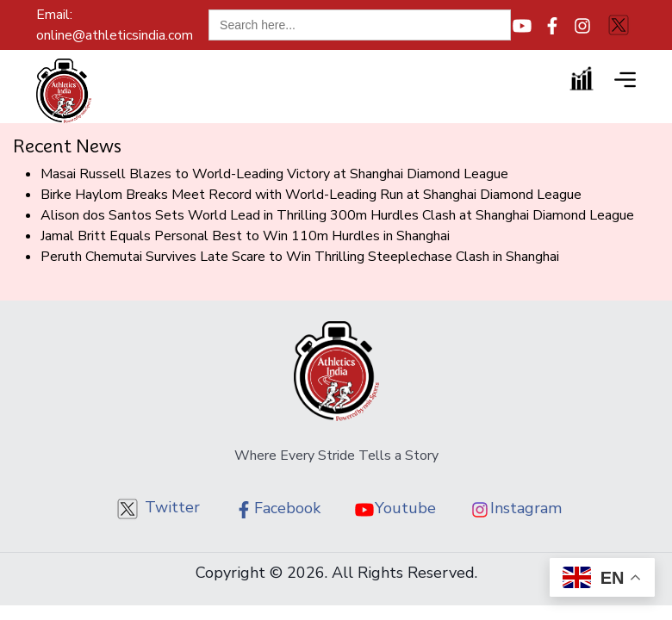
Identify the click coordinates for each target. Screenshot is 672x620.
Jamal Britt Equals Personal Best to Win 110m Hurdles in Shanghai (245, 236)
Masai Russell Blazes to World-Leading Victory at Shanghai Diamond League (274, 174)
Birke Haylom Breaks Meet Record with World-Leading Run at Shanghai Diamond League (311, 195)
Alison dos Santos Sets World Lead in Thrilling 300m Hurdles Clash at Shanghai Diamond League (337, 215)
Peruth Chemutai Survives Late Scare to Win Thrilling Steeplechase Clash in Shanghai (300, 257)
